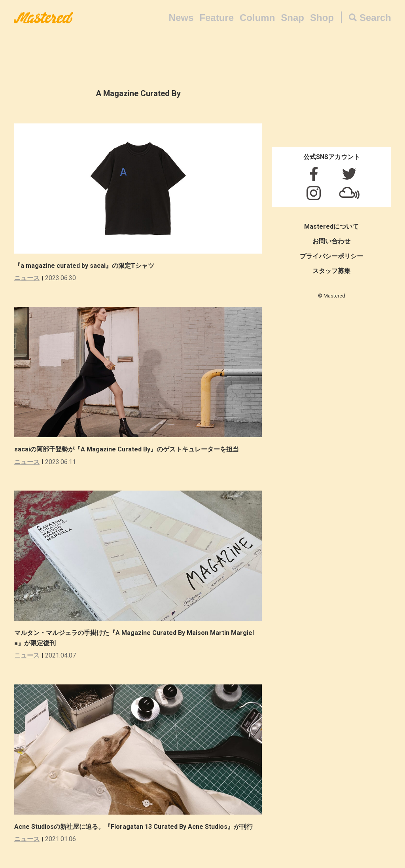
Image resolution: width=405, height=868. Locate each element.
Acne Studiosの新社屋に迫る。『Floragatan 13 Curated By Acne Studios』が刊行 (133, 827)
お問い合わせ (331, 241)
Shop (322, 18)
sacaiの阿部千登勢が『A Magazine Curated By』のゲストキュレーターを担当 (127, 449)
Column (257, 18)
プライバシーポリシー (331, 256)
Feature (217, 18)
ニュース (27, 278)
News (181, 18)
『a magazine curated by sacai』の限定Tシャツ (84, 266)
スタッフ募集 (331, 271)
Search (375, 18)
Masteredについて (331, 226)
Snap (292, 18)
